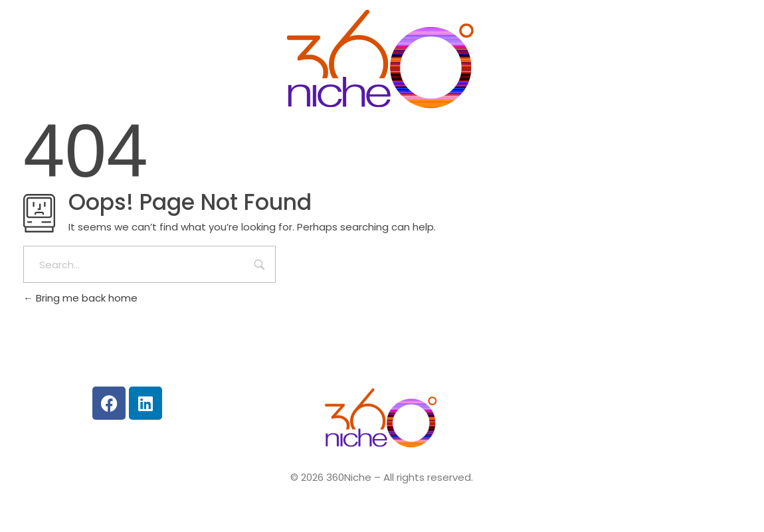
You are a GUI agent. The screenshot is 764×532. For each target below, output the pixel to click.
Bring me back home (80, 298)
